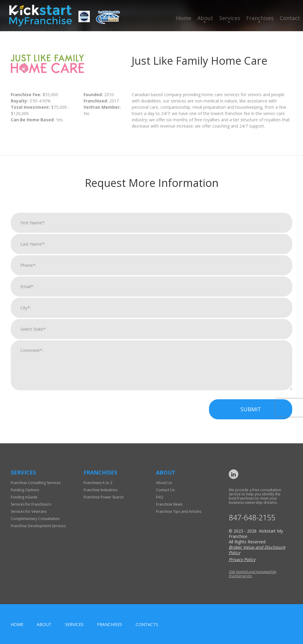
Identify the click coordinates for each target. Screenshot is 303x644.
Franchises (260, 18)
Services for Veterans (29, 511)
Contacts (147, 624)
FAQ (160, 497)
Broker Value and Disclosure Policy (257, 550)
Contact (290, 18)
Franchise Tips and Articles (179, 511)
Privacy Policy (242, 559)
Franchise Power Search (104, 497)
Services (230, 18)
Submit (251, 418)
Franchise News (169, 504)
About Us (164, 483)
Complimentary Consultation (35, 519)
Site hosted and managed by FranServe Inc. (252, 574)
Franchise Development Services (38, 526)
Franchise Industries (100, 490)
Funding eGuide (24, 497)
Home (184, 18)
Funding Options (25, 490)
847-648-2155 (252, 517)
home (17, 624)
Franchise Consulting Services (36, 483)
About (205, 18)
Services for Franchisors (31, 504)
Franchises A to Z (98, 483)
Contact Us (165, 490)
